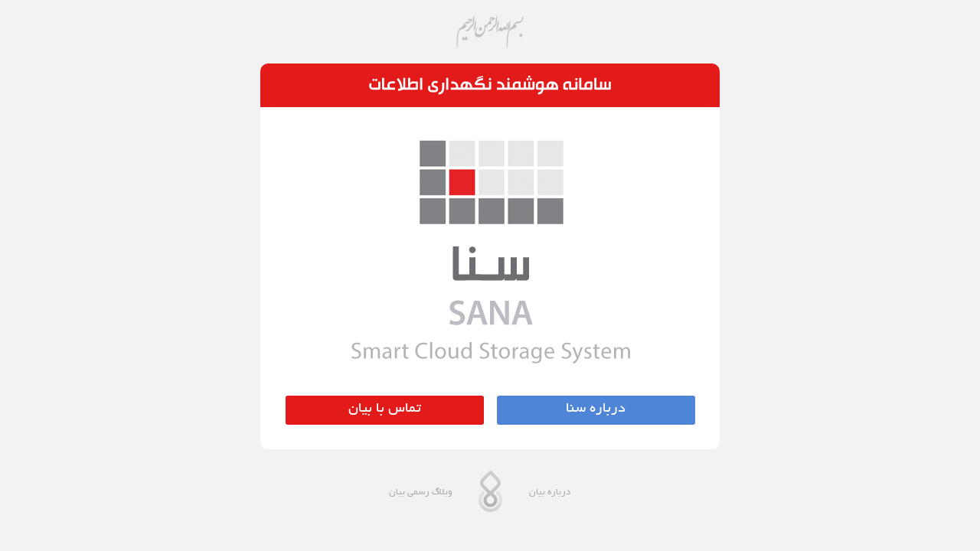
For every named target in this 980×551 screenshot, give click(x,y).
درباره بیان (550, 492)
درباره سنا (596, 409)
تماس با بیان (385, 409)
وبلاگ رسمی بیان (421, 492)
